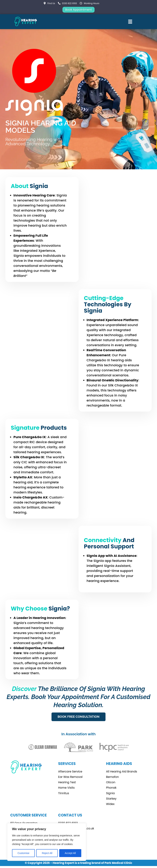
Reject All (47, 853)
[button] (130, 22)
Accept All (70, 853)
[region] (47, 842)
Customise (24, 853)
